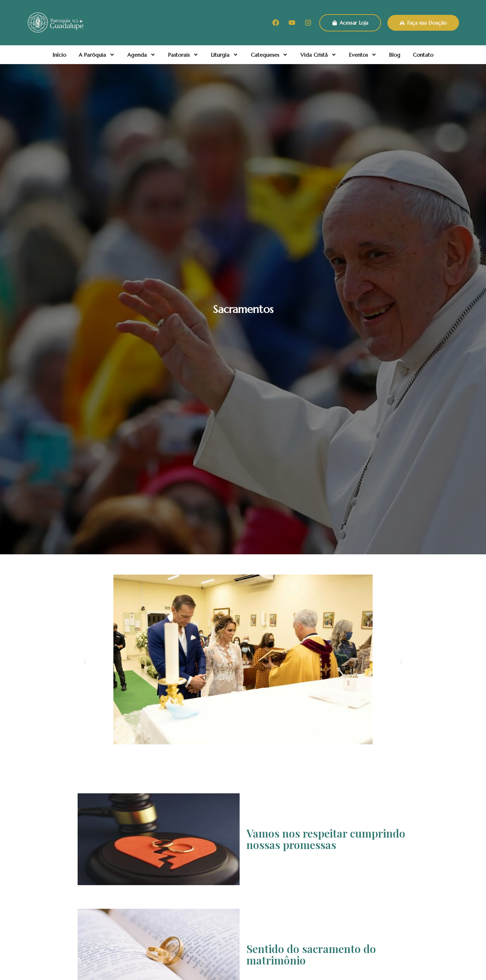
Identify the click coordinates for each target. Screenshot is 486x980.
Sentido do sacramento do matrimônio (311, 954)
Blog (395, 55)
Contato (423, 55)
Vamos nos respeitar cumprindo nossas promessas (326, 839)
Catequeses (269, 55)
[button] (85, 662)
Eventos (363, 55)
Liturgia (225, 55)
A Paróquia (97, 55)
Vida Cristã (318, 55)
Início (59, 55)
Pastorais (183, 55)
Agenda (141, 55)
